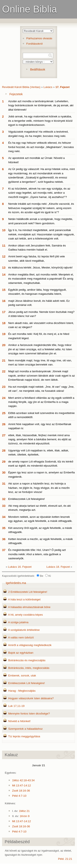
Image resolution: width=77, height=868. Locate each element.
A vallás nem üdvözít (21, 637)
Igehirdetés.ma (16, 583)
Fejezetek (16, 94)
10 (4, 230)
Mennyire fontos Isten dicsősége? (29, 714)
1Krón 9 (25, 816)
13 (4, 268)
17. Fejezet (63, 87)
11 (4, 246)
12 (4, 256)
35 (4, 528)
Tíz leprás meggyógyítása (24, 736)
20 (4, 345)
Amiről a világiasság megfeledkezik (30, 645)
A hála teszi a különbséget (24, 599)
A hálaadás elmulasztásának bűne (29, 607)
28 (4, 450)
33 (4, 506)
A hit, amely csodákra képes (25, 615)
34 (4, 517)
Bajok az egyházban (21, 653)
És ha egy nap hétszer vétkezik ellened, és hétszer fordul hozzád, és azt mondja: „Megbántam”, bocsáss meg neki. (41, 147)
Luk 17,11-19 (16, 706)
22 (4, 371)
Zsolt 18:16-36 (21, 791)
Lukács (48, 87)
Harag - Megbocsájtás (22, 691)
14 (4, 275)
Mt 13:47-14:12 (21, 785)
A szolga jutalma (18, 622)
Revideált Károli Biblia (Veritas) (21, 87)
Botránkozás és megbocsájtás (27, 660)
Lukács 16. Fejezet (20, 567)
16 (4, 301)
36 (4, 539)
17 (4, 312)
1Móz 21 (24, 811)
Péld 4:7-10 (19, 796)
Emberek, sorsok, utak (22, 676)
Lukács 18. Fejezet (58, 567)
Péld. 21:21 (65, 859)
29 (4, 462)
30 (4, 472)
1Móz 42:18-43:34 (23, 780)
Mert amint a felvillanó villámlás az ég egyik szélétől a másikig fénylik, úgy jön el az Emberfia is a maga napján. (41, 402)
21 (4, 360)
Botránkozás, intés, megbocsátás (29, 668)
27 (4, 435)
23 (4, 387)
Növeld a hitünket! (19, 721)
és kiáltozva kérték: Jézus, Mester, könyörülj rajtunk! (40, 268)
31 (4, 484)
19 (4, 334)
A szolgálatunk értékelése (24, 630)
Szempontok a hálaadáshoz (25, 729)
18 (4, 323)
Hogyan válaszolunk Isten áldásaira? (31, 698)
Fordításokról (34, 44)
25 (4, 413)
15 (4, 290)
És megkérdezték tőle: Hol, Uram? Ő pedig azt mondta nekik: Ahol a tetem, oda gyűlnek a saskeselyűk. (37, 554)
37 (4, 550)
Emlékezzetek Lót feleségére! (26, 499)
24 (4, 398)
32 (4, 499)
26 (4, 424)
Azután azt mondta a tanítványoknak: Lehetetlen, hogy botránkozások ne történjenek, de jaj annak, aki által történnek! (41, 105)
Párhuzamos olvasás (39, 38)
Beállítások (38, 69)
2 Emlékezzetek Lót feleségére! (28, 592)
